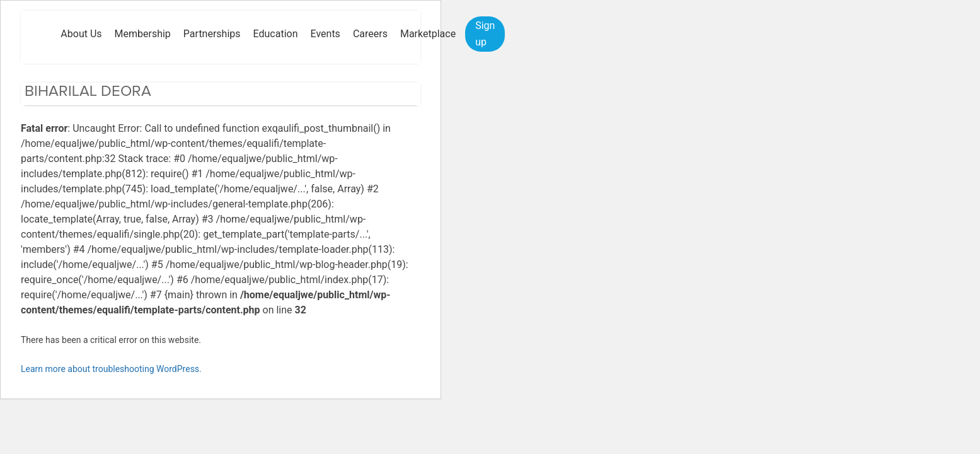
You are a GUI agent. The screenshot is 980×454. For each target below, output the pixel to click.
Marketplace (428, 34)
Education (276, 34)
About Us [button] (81, 34)
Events (326, 34)
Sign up (485, 34)
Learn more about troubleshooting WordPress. (111, 369)
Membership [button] (143, 34)
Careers (370, 34)
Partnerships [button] (212, 34)
